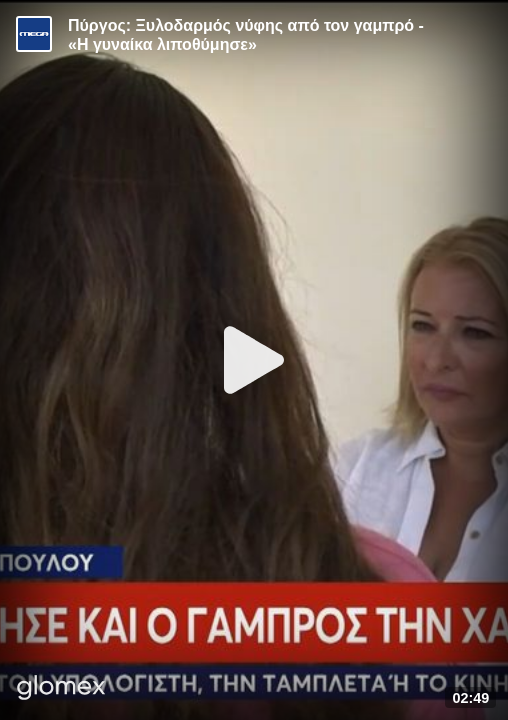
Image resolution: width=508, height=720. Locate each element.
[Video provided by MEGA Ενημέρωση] (34, 34)
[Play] (254, 360)
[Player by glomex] (61, 689)
